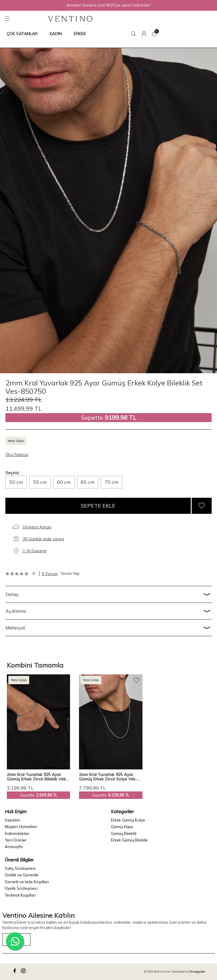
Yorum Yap (70, 573)
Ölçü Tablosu (17, 455)
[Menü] (8, 19)
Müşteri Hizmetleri (21, 827)
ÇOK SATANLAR (22, 34)
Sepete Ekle (98, 506)
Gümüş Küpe (122, 827)
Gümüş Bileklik (124, 833)
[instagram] (24, 972)
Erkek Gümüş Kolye (128, 820)
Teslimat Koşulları (20, 895)
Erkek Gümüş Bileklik (129, 840)
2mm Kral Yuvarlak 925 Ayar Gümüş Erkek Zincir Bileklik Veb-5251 (37, 777)
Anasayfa (14, 847)
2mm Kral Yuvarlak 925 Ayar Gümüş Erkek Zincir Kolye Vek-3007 (108, 777)
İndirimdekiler (17, 833)
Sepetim (12, 820)
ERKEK (80, 34)
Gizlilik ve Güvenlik (22, 875)
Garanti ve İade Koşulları (27, 882)
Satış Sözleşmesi (20, 868)
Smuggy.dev (197, 972)
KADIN (56, 34)
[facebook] (15, 972)
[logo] (70, 19)
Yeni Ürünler (16, 840)
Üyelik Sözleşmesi (21, 888)
